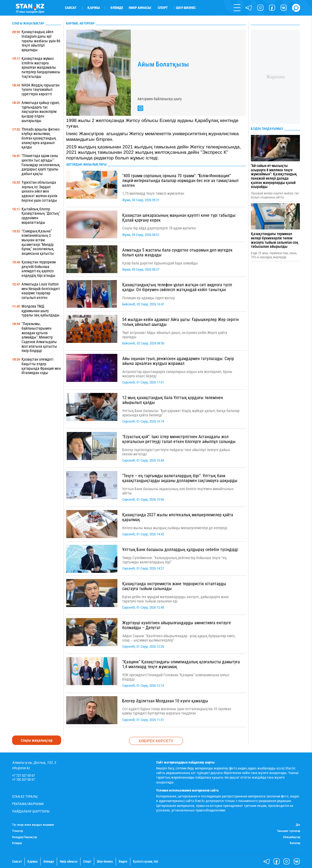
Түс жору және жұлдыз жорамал (33, 825)
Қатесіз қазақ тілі (146, 862)
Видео (123, 862)
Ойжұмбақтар (292, 837)
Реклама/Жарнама (28, 804)
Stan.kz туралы (25, 796)
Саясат (71, 8)
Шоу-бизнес (186, 8)
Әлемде (117, 8)
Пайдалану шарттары (31, 811)
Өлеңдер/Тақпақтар (24, 837)
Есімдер (17, 843)
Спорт (163, 8)
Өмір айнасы (140, 8)
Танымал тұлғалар (289, 831)
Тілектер (17, 831)
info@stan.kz (21, 768)
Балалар (295, 843)
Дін (298, 825)
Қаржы (94, 8)
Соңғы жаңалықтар (37, 740)
